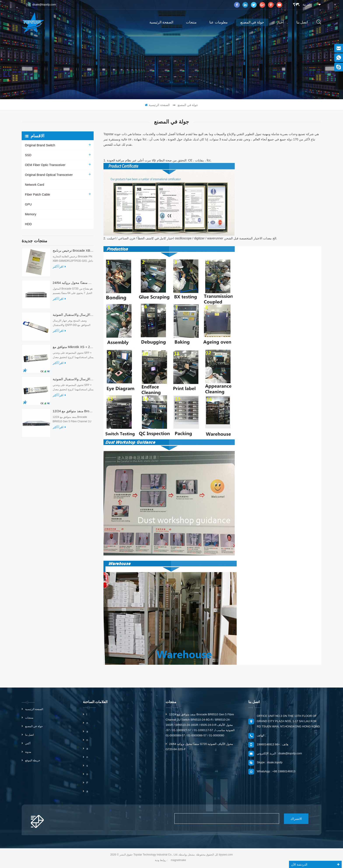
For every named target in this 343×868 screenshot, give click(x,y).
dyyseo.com (226, 854)
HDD (28, 224)
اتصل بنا (302, 22)
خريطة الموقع (33, 760)
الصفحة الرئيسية (161, 22)
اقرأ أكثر (59, 269)
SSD (28, 155)
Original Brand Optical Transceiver (48, 175)
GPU (28, 204)
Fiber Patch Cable (37, 194)
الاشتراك (293, 819)
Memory (31, 214)
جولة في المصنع (252, 22)
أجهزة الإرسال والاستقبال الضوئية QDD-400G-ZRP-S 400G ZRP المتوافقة (73, 317)
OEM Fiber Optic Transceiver (45, 165)
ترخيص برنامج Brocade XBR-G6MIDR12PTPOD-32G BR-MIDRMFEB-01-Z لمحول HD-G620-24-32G (73, 253)
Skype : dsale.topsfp (270, 762)
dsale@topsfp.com (41, 5)
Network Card (34, 185)
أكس (28, 743)
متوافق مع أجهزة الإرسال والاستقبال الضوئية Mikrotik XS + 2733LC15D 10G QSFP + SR (73, 381)
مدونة (28, 752)
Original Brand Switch (40, 145)
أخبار (280, 22)
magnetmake (178, 860)
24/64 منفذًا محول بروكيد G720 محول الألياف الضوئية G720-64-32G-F (73, 285)
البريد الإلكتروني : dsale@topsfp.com (279, 753)
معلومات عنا (218, 22)
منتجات (191, 22)
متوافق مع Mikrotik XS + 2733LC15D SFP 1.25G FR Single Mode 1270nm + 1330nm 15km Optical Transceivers (73, 349)
